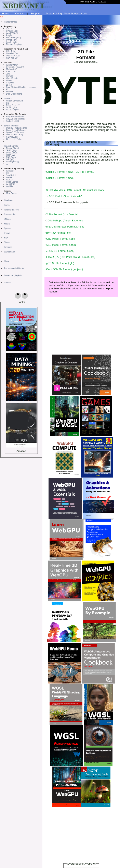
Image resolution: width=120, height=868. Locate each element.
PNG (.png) (11, 157)
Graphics (10, 83)
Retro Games (12, 182)
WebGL (10, 177)
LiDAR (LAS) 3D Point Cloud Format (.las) (71, 257)
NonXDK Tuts (12, 53)
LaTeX (9, 85)
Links (6, 261)
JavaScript (11, 175)
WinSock (10, 171)
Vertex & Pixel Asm (15, 101)
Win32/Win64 (12, 33)
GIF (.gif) (10, 159)
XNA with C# (12, 58)
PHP (8, 173)
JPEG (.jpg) (11, 150)
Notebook (8, 200)
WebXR (10, 180)
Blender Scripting (14, 44)
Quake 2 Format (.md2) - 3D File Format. (70, 172)
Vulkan (9, 80)
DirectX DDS (12, 153)
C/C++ (9, 29)
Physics (10, 76)
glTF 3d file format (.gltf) (60, 263)
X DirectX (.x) (12, 137)
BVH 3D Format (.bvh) (59, 233)
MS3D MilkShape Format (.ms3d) (66, 227)
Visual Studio (12, 78)
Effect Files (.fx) (13, 105)
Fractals (10, 92)
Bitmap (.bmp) (12, 148)
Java (8, 74)
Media (7, 224)
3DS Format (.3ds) (14, 135)
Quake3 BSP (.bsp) (15, 132)
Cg (7, 103)
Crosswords (9, 214)
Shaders (8, 99)
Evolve (7, 233)
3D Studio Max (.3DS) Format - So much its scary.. (76, 190)
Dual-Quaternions (14, 94)
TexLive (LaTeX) (11, 210)
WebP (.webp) (12, 162)
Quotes (7, 228)
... (7, 141)
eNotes (7, 219)
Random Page (11, 22)
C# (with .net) (12, 31)
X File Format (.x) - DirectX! (62, 214)
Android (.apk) (12, 121)
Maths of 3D (12, 69)
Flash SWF (11, 155)
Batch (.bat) (11, 42)
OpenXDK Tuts (13, 56)
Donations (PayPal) (13, 275)
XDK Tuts (10, 51)
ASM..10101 (12, 72)
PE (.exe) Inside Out (15, 117)
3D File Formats (11, 126)
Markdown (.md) (13, 38)
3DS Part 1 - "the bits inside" (66, 196)
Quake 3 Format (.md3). (60, 178)
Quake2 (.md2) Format (16, 128)
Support (35, 13)
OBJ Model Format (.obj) (61, 239)
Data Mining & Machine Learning (21, 87)
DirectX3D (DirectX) (15, 67)
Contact (20, 13)
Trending (8, 247)
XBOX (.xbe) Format (15, 119)
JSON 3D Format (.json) (60, 251)
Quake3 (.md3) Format (16, 130)
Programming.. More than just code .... (68, 13)
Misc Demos (12, 193)
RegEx (9, 35)
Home (6, 13)
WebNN (10, 186)
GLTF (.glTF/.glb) (14, 139)
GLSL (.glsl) (11, 107)
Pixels (7, 205)
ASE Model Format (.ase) (61, 245)
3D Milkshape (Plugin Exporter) (64, 221)
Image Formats (11, 146)
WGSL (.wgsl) (12, 110)
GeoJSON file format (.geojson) (65, 269)
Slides (7, 242)
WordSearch (10, 252)
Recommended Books (14, 268)
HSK (6, 238)
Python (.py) (12, 40)
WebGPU (10, 184)
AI (7, 89)
